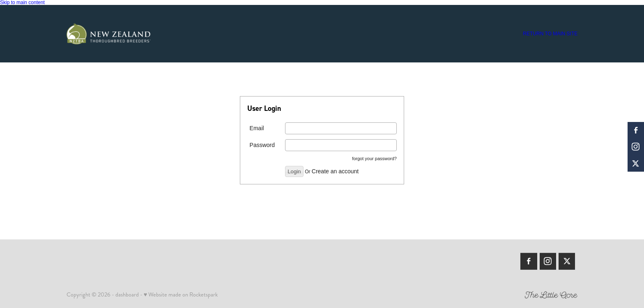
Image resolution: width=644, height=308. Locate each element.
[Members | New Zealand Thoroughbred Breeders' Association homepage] (118, 34)
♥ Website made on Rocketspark (181, 294)
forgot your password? (374, 159)
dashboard (127, 294)
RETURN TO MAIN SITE (550, 34)
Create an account (335, 171)
